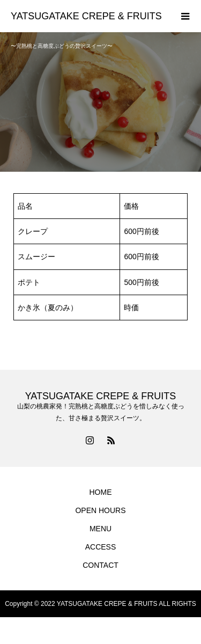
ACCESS (101, 547)
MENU (100, 529)
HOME (101, 492)
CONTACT (100, 565)
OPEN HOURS (100, 510)
